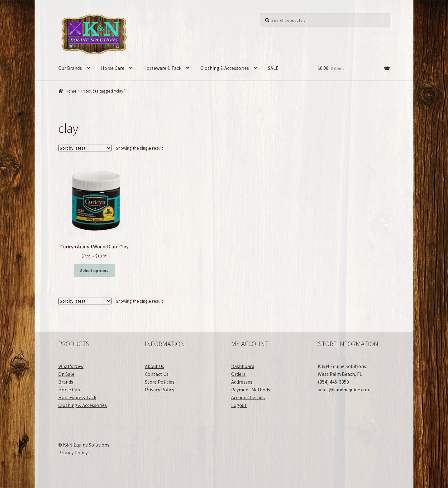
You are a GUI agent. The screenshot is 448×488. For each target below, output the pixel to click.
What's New (71, 366)
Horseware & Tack (162, 68)
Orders (238, 374)
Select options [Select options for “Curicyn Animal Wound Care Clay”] (94, 270)
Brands (66, 382)
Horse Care (113, 68)
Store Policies (160, 382)
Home (71, 91)
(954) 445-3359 (333, 382)
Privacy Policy (160, 390)
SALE (273, 68)
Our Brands (70, 68)
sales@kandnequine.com (344, 390)
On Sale (66, 374)
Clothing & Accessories (225, 68)
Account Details (248, 397)
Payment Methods (251, 390)
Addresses (242, 382)
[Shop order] (85, 148)
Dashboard (243, 366)
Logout (239, 405)
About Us (155, 366)
